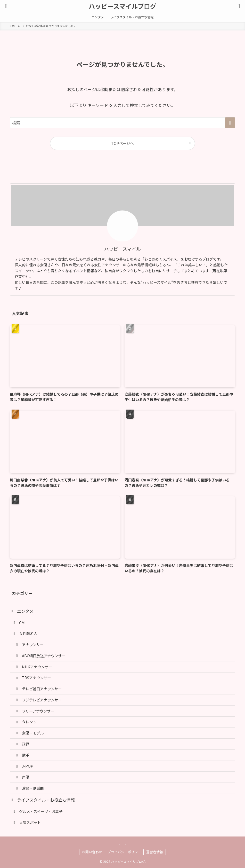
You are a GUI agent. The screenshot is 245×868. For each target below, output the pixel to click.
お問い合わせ (92, 852)
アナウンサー (33, 644)
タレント (29, 722)
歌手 (26, 755)
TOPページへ (122, 143)
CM (22, 623)
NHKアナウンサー (37, 667)
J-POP (28, 766)
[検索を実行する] (230, 123)
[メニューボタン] (6, 6)
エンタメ (25, 611)
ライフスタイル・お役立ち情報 (46, 800)
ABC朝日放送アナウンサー (44, 656)
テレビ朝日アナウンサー (42, 689)
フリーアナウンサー (38, 711)
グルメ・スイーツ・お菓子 (41, 811)
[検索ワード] (123, 123)
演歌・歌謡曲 (33, 788)
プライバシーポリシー (124, 852)
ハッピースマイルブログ (123, 6)
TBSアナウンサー (36, 678)
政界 (26, 744)
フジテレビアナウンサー (42, 700)
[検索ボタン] (239, 6)
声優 (26, 777)
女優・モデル (33, 733)
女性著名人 (28, 633)
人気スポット (30, 822)
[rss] (126, 843)
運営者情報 (155, 852)
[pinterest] (119, 843)
